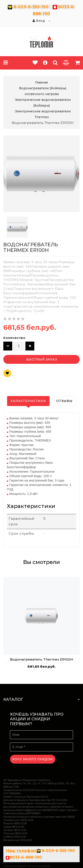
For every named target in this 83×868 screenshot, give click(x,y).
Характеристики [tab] (28, 401)
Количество (14, 338)
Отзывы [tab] (64, 401)
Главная (41, 82)
